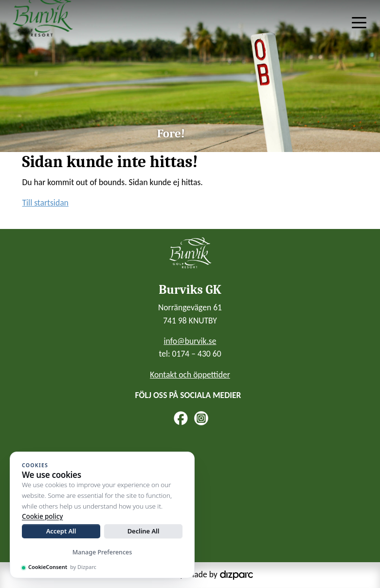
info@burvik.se (190, 341)
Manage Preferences (102, 552)
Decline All (144, 531)
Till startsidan (45, 203)
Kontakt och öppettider (190, 375)
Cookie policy (42, 516)
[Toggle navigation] (359, 22)
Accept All (61, 531)
